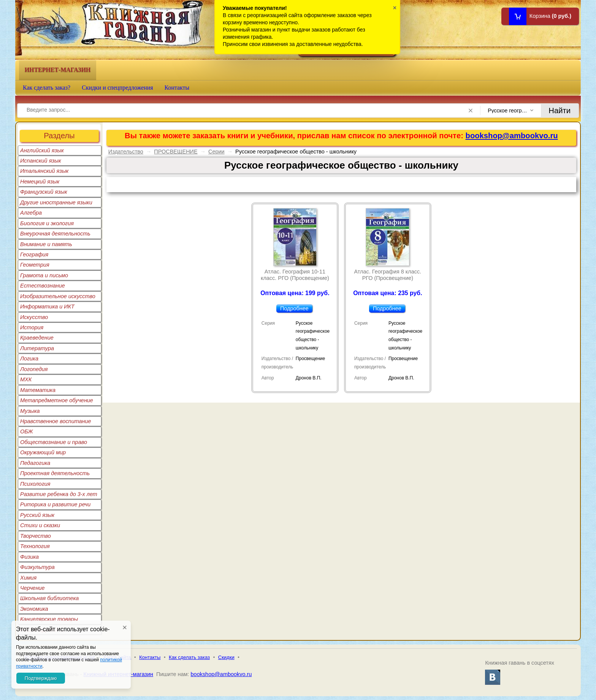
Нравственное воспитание (56, 421)
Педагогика (35, 463)
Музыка (30, 411)
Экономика (34, 609)
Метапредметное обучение (57, 400)
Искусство (34, 317)
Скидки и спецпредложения (117, 88)
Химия (28, 578)
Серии (216, 152)
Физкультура (37, 567)
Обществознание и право (54, 442)
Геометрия (35, 265)
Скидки (226, 657)
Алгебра (31, 213)
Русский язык (37, 515)
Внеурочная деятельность (55, 234)
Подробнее (294, 308)
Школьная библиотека (49, 598)
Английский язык (42, 150)
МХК (26, 379)
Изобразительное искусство (58, 296)
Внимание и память (46, 244)
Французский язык (44, 192)
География (34, 254)
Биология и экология (47, 223)
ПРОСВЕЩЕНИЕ (176, 152)
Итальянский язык (44, 171)
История (32, 327)
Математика (38, 390)
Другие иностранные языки (56, 202)
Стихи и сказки (40, 525)
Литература (37, 348)
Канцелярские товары (49, 619)
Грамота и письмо (44, 275)
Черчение (32, 588)
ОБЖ (27, 431)
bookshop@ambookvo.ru (512, 136)
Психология (35, 484)
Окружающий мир (43, 452)
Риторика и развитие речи (55, 504)
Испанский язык (41, 161)
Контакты (177, 88)
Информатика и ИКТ (47, 307)
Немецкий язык (40, 182)
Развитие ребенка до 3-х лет (59, 494)
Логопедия (34, 369)
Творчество (36, 536)
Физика (29, 557)
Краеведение (37, 338)
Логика (29, 359)
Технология (35, 546)
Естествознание (43, 286)
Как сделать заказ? (47, 88)
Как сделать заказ (189, 657)
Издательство (126, 152)
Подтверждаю (41, 678)
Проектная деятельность (55, 473)
